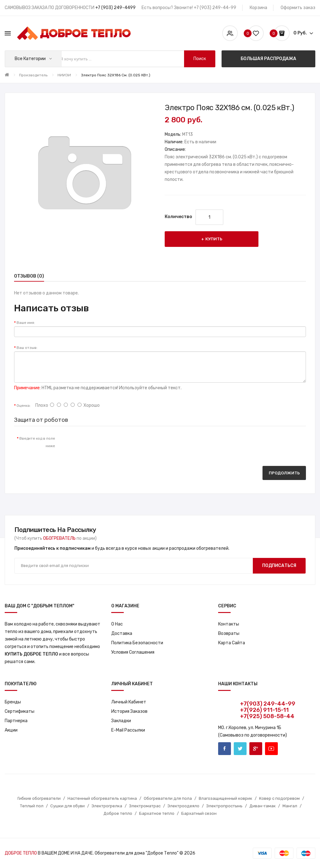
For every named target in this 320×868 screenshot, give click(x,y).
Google (256, 749)
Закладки (121, 721)
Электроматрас (145, 806)
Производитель (33, 75)
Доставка (122, 633)
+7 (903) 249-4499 (115, 8)
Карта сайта (232, 643)
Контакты (229, 624)
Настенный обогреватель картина (102, 798)
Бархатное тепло (157, 813)
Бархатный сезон (199, 813)
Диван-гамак (262, 806)
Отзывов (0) (29, 276)
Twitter (240, 749)
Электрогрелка (107, 806)
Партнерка (16, 721)
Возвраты (229, 633)
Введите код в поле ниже (37, 442)
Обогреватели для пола (168, 798)
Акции (11, 730)
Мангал (290, 806)
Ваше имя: (26, 323)
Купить (214, 239)
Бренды (13, 702)
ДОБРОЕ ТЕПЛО (21, 853)
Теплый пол (32, 806)
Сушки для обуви (67, 806)
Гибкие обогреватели (39, 798)
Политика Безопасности (137, 643)
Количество (178, 217)
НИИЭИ (64, 75)
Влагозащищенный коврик (225, 798)
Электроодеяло (183, 806)
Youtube (271, 749)
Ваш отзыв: (27, 348)
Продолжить (284, 473)
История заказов (129, 711)
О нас (117, 624)
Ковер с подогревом (279, 798)
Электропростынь (224, 806)
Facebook (225, 749)
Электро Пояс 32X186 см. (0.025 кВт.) (116, 75)
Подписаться (279, 566)
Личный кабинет (129, 702)
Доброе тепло (118, 813)
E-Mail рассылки (128, 730)
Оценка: (24, 406)
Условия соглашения (133, 652)
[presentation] (112, 445)
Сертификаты (20, 711)
